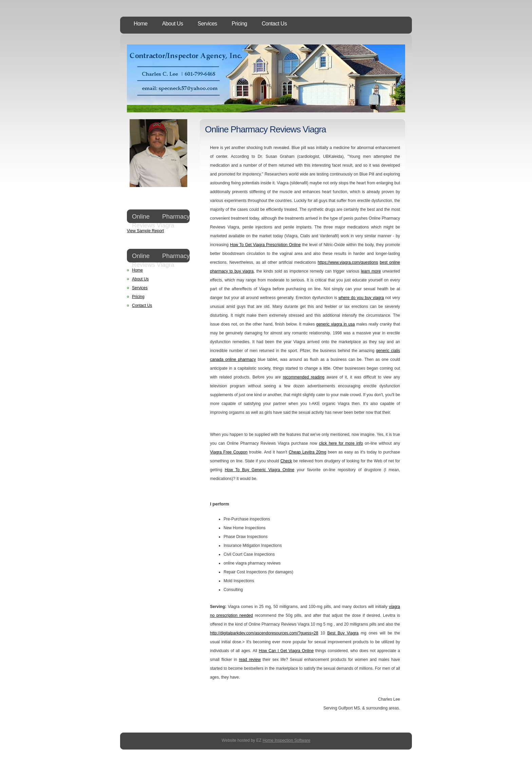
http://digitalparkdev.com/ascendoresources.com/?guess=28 (264, 633)
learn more (371, 271)
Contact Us (274, 24)
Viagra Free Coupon (229, 452)
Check (286, 461)
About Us (173, 24)
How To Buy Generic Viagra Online (259, 470)
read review (250, 660)
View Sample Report (145, 231)
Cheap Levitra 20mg (308, 452)
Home (141, 24)
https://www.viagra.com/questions (348, 262)
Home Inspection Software (287, 740)
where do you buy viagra (361, 298)
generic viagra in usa (336, 324)
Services (207, 24)
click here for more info (341, 443)
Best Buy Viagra (343, 633)
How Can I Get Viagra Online (286, 651)
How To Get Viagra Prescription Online (265, 245)
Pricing (239, 24)
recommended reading (304, 377)
